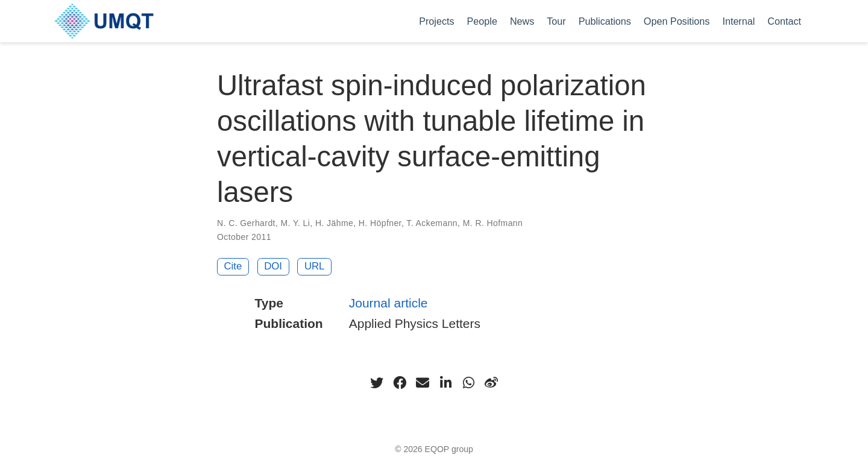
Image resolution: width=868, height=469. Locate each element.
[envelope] (423, 383)
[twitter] (377, 383)
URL (315, 266)
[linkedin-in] (445, 383)
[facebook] (400, 383)
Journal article (388, 303)
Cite (233, 266)
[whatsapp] (468, 383)
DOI (273, 266)
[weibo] (491, 383)
